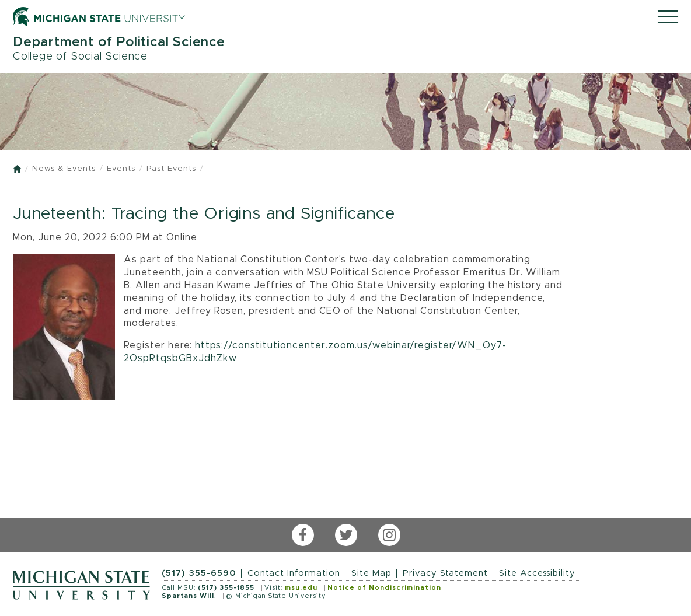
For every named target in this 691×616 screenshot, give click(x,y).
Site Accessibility (537, 573)
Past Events (171, 169)
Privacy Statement (445, 573)
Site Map (371, 573)
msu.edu (301, 588)
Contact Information (294, 573)
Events (121, 169)
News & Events (64, 169)
